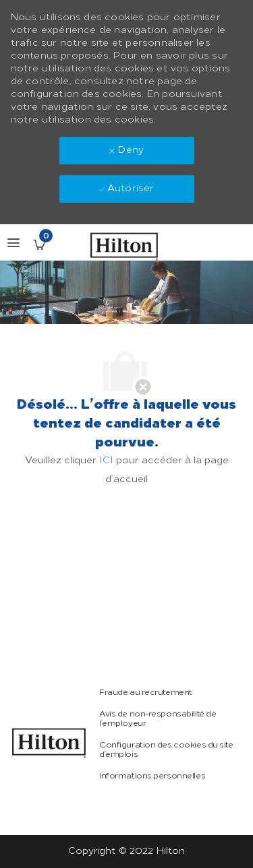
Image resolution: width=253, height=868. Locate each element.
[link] (49, 743)
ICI (106, 460)
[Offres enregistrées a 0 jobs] (39, 244)
